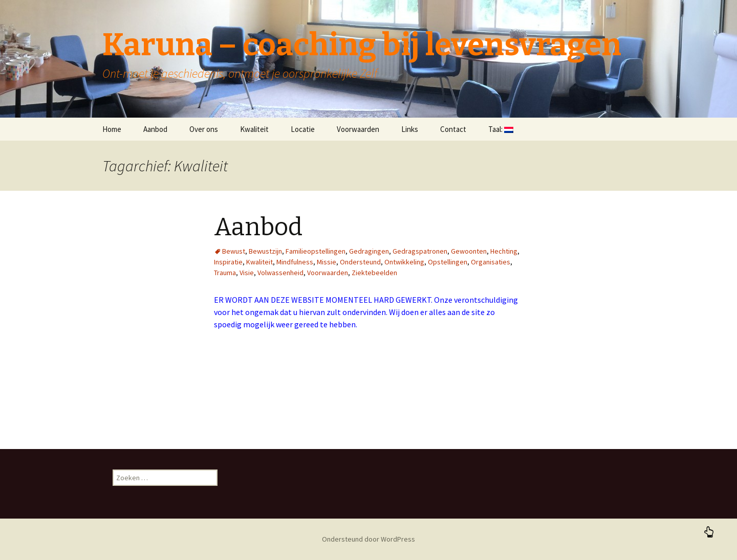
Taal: (501, 129)
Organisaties (491, 262)
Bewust (234, 251)
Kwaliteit (254, 129)
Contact (453, 129)
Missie (327, 262)
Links (410, 129)
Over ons (204, 129)
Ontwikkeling (404, 262)
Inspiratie (228, 262)
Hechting (504, 251)
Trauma (225, 273)
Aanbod (155, 129)
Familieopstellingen (316, 251)
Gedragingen (369, 251)
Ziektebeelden (374, 273)
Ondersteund (360, 262)
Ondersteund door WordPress (368, 539)
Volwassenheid (280, 273)
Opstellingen (448, 262)
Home (112, 129)
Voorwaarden (358, 129)
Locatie (303, 129)
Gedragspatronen (420, 251)
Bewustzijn (265, 251)
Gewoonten (469, 251)
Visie (247, 273)
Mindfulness (295, 262)
